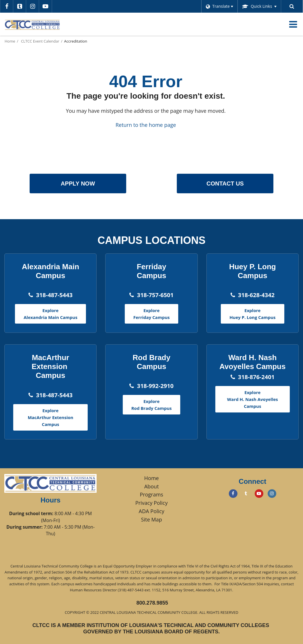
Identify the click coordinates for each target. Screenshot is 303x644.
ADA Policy (152, 511)
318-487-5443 (54, 295)
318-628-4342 (256, 295)
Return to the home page (146, 125)
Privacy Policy (151, 503)
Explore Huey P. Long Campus (252, 314)
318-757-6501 (155, 295)
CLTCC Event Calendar (40, 41)
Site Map (152, 519)
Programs (151, 494)
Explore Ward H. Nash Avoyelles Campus (253, 399)
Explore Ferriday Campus (151, 314)
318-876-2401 (256, 377)
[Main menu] (293, 24)
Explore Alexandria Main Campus (50, 314)
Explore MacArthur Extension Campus (50, 417)
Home (10, 41)
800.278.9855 (152, 603)
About (152, 486)
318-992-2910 (155, 386)
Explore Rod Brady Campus (152, 405)
